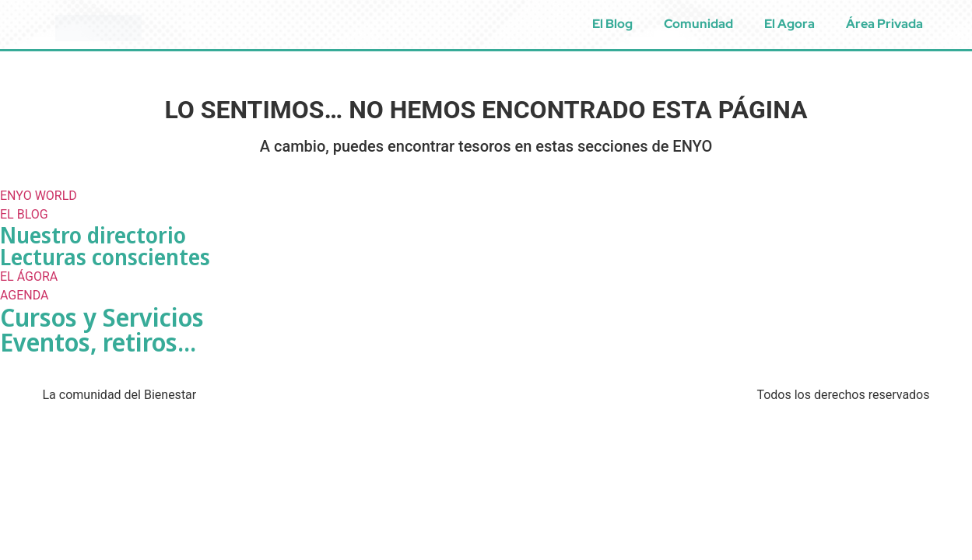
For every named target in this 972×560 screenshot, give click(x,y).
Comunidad (698, 24)
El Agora (790, 24)
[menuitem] (954, 24)
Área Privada (884, 24)
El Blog (612, 24)
